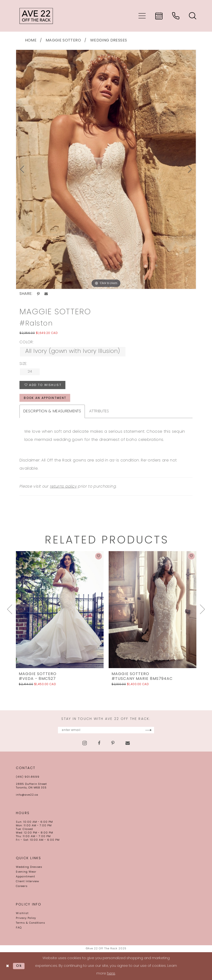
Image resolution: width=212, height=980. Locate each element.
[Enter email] (106, 730)
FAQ (19, 928)
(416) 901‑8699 (28, 777)
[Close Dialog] (8, 966)
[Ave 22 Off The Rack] (36, 16)
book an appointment (45, 398)
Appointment (25, 877)
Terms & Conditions (31, 923)
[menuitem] (142, 16)
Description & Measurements (52, 411)
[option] (106, 169)
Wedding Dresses (109, 41)
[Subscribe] (148, 730)
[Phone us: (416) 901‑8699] (176, 16)
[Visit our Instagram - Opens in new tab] (85, 743)
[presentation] (60, 609)
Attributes (99, 411)
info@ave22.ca (27, 795)
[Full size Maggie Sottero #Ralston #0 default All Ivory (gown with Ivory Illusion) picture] (106, 169)
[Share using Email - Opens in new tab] (46, 294)
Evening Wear (26, 872)
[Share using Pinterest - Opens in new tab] (38, 294)
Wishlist (22, 913)
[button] (142, 16)
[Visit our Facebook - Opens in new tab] (99, 743)
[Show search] (193, 16)
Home (31, 41)
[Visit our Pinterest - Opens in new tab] (113, 743)
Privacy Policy (26, 918)
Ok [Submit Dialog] (19, 966)
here (111, 974)
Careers (22, 886)
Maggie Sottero (63, 41)
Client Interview (28, 882)
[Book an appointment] (159, 16)
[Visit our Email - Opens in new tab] (128, 743)
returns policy (63, 487)
